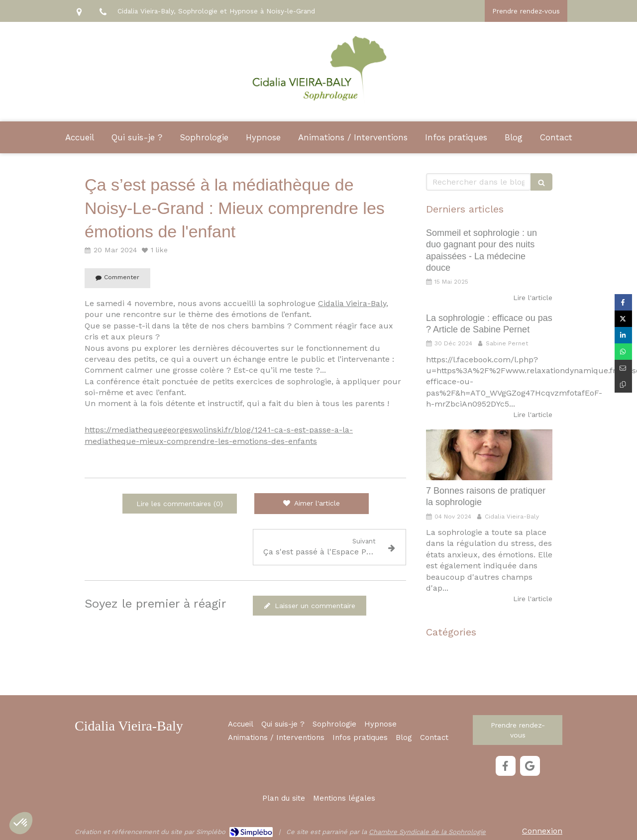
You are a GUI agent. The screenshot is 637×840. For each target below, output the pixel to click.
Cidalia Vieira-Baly (352, 303)
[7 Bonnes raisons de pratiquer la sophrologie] (489, 455)
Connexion (542, 831)
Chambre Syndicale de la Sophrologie (427, 832)
